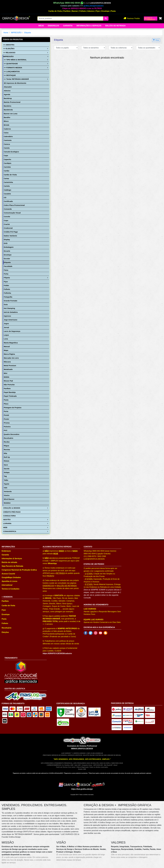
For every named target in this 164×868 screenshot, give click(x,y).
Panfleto (67, 11)
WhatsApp (52, 563)
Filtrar (156, 40)
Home (6, 33)
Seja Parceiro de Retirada (12, 566)
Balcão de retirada (9, 562)
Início (41, 26)
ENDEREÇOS (48, 586)
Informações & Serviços (89, 26)
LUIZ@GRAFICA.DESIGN (100, 3)
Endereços (53, 26)
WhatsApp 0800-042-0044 (68, 3)
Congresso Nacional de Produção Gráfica (19, 570)
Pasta (113, 11)
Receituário (7, 628)
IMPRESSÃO (16, 33)
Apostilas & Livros (9, 581)
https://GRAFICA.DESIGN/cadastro (57, 653)
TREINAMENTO (11, 658)
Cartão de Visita (55, 11)
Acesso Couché (8, 574)
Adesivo (91, 11)
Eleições (5, 632)
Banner (75, 11)
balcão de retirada (115, 26)
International (7, 585)
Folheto (83, 11)
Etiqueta (28, 33)
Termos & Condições (11, 589)
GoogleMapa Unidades (11, 577)
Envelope (105, 11)
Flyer (98, 11)
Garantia (68, 26)
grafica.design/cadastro (94, 6)
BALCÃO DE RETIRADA (67, 586)
